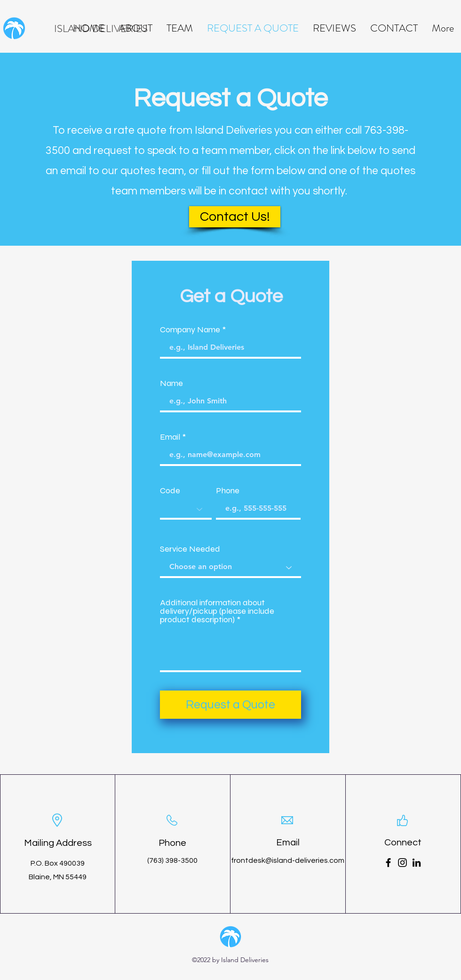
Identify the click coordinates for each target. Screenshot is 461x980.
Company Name (190, 329)
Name (171, 383)
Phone (228, 490)
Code (170, 490)
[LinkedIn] (417, 863)
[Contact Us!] (235, 217)
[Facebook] (388, 863)
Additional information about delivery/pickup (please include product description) (217, 611)
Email (170, 437)
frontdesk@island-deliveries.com (288, 860)
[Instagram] (402, 863)
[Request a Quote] (230, 705)
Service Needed (190, 549)
